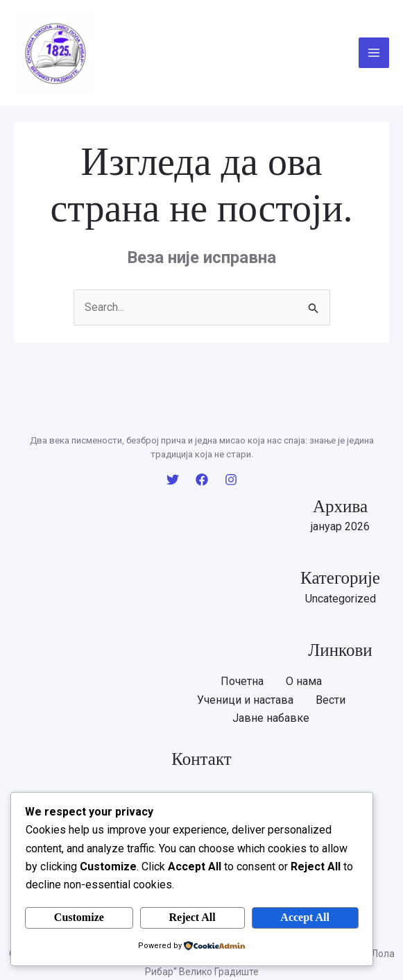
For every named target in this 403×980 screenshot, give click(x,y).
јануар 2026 (340, 526)
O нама (304, 681)
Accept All (305, 917)
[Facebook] (202, 480)
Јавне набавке (271, 718)
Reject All (192, 917)
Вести (331, 700)
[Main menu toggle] (374, 53)
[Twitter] (173, 480)
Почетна (242, 681)
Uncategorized (341, 599)
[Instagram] (231, 480)
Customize (79, 917)
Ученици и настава (245, 700)
